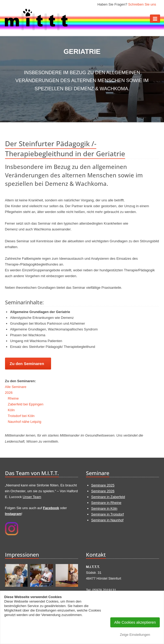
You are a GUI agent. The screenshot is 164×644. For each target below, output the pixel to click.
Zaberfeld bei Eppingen (25, 404)
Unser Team (32, 497)
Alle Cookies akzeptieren (135, 622)
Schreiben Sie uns (142, 4)
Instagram (13, 514)
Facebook (51, 508)
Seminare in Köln (104, 508)
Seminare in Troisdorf (108, 514)
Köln (11, 410)
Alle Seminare (16, 387)
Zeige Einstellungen (135, 635)
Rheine (13, 398)
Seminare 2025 (103, 485)
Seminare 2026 (103, 491)
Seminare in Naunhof (107, 520)
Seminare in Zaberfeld (108, 497)
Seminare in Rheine (106, 503)
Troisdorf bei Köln (21, 416)
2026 (9, 393)
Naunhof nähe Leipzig (24, 422)
